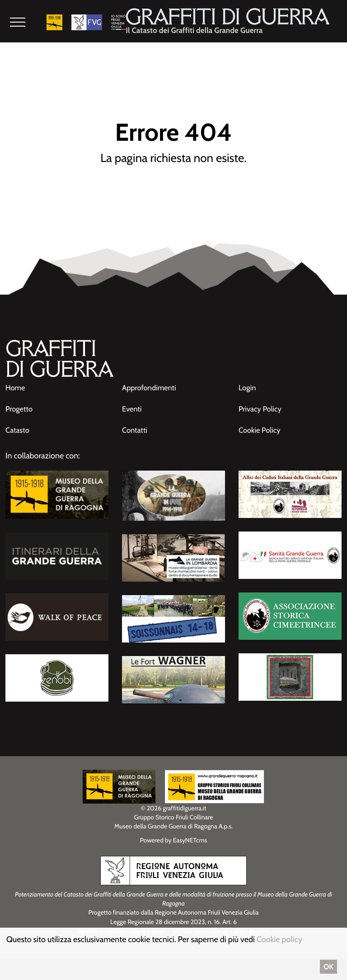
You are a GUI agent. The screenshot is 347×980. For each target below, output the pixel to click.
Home (16, 384)
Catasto (19, 425)
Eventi (133, 404)
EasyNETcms (190, 835)
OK (328, 967)
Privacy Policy (262, 404)
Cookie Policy (261, 425)
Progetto (20, 404)
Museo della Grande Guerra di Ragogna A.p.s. (173, 821)
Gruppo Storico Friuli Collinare (174, 812)
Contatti (136, 425)
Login (248, 384)
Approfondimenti (152, 384)
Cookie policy (279, 939)
